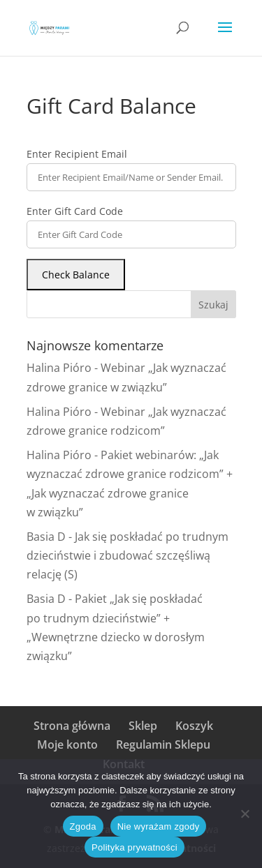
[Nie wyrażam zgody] (245, 814)
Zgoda (83, 826)
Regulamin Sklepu (163, 744)
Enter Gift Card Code (75, 211)
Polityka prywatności (134, 847)
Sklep (143, 726)
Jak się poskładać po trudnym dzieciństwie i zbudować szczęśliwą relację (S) (128, 555)
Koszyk (194, 726)
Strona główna (72, 726)
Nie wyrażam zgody (159, 826)
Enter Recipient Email (77, 154)
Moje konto (67, 744)
